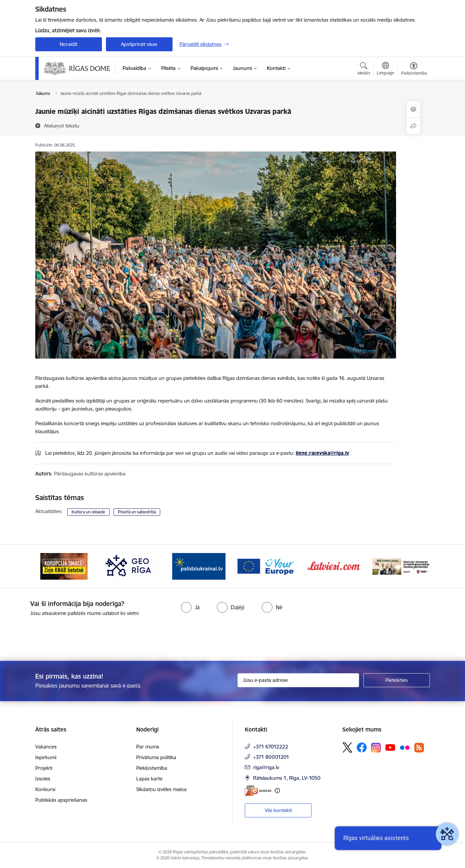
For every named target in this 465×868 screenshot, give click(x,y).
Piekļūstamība (152, 768)
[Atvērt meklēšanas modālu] (364, 70)
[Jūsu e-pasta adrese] (298, 680)
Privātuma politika (156, 757)
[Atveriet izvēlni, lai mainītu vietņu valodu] (386, 69)
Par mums (148, 747)
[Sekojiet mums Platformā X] (347, 747)
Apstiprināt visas (139, 44)
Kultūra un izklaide (88, 512)
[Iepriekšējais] (51, 566)
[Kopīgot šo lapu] (413, 126)
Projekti (44, 768)
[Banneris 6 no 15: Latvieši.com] (334, 566)
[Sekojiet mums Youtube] (390, 747)
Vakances (46, 747)
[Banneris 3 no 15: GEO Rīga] (131, 566)
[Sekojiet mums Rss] (419, 748)
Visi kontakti (278, 810)
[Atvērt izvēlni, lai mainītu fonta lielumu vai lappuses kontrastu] (414, 70)
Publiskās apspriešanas (61, 800)
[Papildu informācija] (277, 791)
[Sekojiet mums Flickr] (405, 747)
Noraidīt (68, 44)
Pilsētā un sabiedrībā (137, 512)
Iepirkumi (46, 757)
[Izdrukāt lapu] (413, 109)
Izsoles (43, 779)
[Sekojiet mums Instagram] (376, 748)
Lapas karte (149, 779)
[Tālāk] (415, 566)
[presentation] (56, 636)
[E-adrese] (258, 791)
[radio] (190, 607)
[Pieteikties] (397, 680)
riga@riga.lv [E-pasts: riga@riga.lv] (266, 767)
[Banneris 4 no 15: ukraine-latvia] (199, 566)
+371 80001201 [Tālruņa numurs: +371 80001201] (271, 757)
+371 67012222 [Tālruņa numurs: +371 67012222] (271, 747)
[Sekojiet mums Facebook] (362, 747)
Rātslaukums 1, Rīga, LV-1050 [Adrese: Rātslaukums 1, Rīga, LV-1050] (287, 778)
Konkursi (45, 789)
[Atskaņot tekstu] (62, 126)
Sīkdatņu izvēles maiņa (161, 789)
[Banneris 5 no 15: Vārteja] (266, 566)
